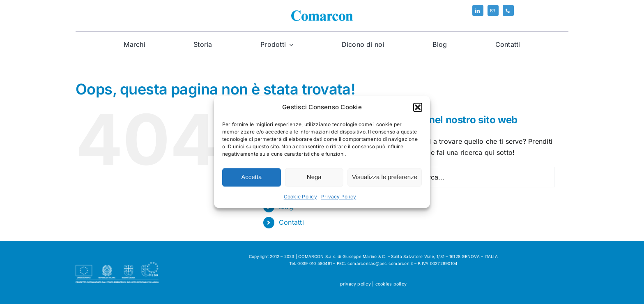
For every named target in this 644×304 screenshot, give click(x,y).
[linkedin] (478, 10)
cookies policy (391, 284)
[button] (418, 107)
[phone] (508, 10)
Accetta (251, 177)
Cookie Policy (300, 197)
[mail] (493, 10)
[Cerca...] (477, 177)
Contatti (291, 222)
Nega (314, 177)
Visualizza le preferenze (385, 177)
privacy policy (355, 284)
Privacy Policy (339, 197)
